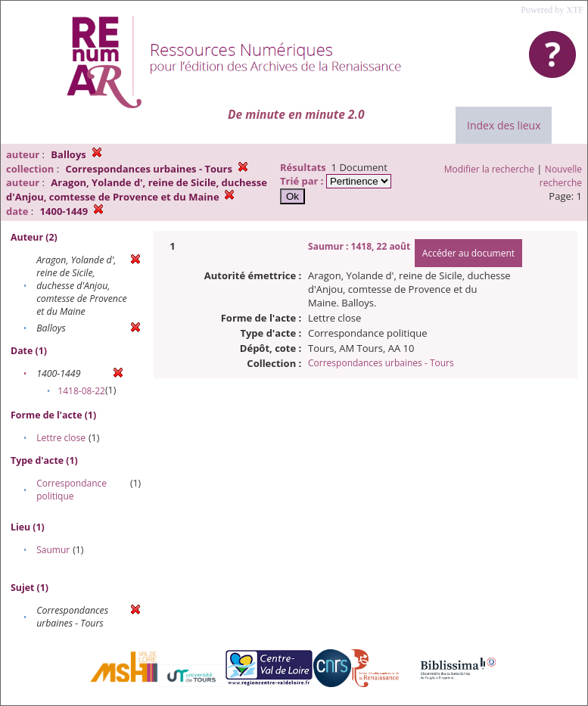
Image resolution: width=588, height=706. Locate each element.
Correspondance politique (72, 490)
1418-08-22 (81, 391)
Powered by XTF (552, 10)
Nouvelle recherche (561, 176)
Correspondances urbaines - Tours (381, 363)
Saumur (53, 550)
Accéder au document (468, 253)
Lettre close (61, 438)
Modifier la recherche (489, 169)
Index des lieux (504, 125)
